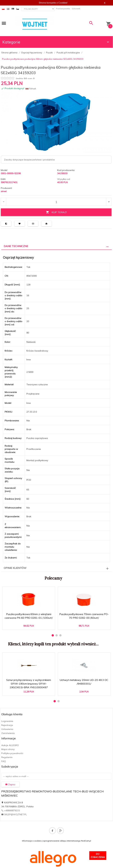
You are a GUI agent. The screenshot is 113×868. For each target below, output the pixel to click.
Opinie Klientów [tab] (15, 568)
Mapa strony (8, 749)
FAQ (4, 761)
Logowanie (7, 721)
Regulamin (7, 757)
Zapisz (10, 784)
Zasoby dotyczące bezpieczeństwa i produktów (29, 160)
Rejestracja (7, 725)
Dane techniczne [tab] (16, 246)
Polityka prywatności (12, 753)
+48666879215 (10, 810)
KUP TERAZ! (56, 212)
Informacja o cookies (32, 841)
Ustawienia (7, 729)
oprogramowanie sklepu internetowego (62, 841)
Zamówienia (8, 733)
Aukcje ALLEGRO (10, 745)
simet (4, 191)
